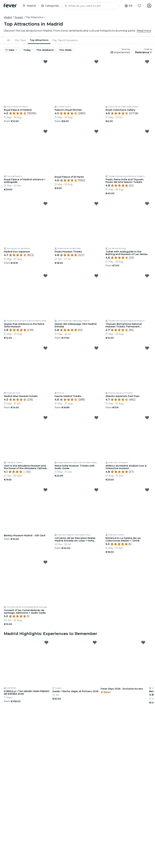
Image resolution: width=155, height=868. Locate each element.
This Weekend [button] (45, 50)
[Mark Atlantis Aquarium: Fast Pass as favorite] (147, 348)
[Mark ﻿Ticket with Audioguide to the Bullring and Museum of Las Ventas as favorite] (147, 204)
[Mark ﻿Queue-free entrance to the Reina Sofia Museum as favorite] (45, 276)
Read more (144, 31)
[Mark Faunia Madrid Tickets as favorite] (96, 348)
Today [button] (27, 50)
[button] (36, 17)
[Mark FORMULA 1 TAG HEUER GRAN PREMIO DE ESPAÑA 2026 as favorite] (46, 642)
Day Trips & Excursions (65, 40)
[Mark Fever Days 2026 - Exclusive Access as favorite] (143, 642)
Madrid (8, 17)
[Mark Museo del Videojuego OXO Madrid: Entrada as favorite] (96, 276)
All (8, 40)
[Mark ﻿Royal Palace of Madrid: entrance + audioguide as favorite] (45, 131)
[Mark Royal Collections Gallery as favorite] (147, 62)
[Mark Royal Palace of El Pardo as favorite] (96, 131)
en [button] (128, 6)
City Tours (20, 40)
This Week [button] (65, 50)
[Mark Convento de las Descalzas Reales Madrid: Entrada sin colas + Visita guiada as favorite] (96, 490)
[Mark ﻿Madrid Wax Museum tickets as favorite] (45, 348)
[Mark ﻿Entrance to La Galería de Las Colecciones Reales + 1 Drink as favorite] (147, 490)
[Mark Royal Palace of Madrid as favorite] (45, 62)
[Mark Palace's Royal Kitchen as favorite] (96, 62)
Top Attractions (39, 40)
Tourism (19, 17)
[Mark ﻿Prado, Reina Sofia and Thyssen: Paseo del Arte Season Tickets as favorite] (147, 131)
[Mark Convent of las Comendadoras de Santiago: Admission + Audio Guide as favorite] (45, 562)
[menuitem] (9, 40)
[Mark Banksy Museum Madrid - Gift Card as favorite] (45, 490)
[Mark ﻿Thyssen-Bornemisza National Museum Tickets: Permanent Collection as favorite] (147, 276)
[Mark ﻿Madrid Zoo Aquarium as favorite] (45, 204)
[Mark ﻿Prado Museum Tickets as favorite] (96, 204)
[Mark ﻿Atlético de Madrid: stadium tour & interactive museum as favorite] (147, 418)
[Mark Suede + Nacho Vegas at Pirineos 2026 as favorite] (95, 642)
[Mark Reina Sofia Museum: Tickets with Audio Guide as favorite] (96, 418)
